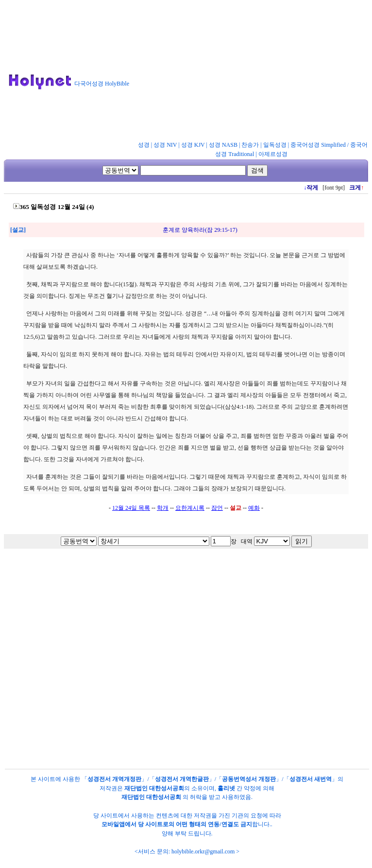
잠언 (217, 508)
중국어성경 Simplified (318, 145)
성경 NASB (223, 145)
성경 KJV (193, 145)
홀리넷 (226, 788)
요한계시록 (190, 508)
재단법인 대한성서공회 (154, 788)
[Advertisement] (240, 72)
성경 (144, 145)
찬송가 (250, 145)
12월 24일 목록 (131, 508)
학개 (163, 508)
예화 (254, 508)
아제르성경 (273, 154)
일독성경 (275, 145)
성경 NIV (165, 145)
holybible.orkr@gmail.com (203, 851)
